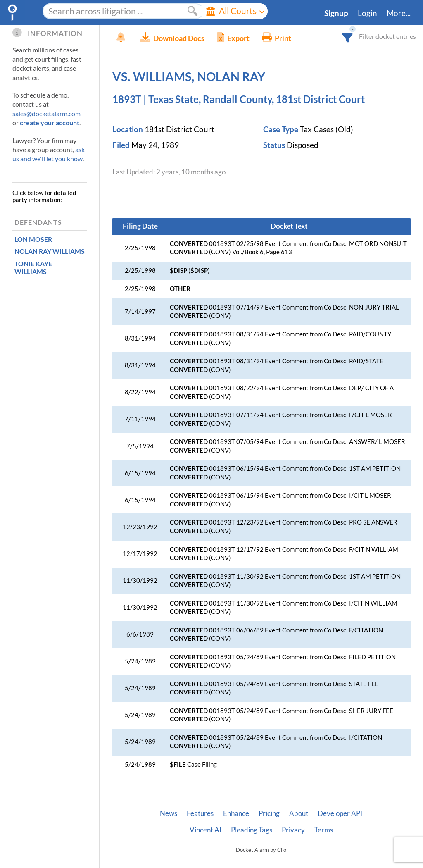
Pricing (269, 813)
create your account (50, 123)
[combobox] (348, 36)
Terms (324, 830)
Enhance (236, 813)
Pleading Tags (252, 830)
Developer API (340, 813)
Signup (336, 13)
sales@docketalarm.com (46, 113)
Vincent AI (206, 830)
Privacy (293, 830)
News (169, 813)
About (299, 813)
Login (367, 13)
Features (200, 813)
